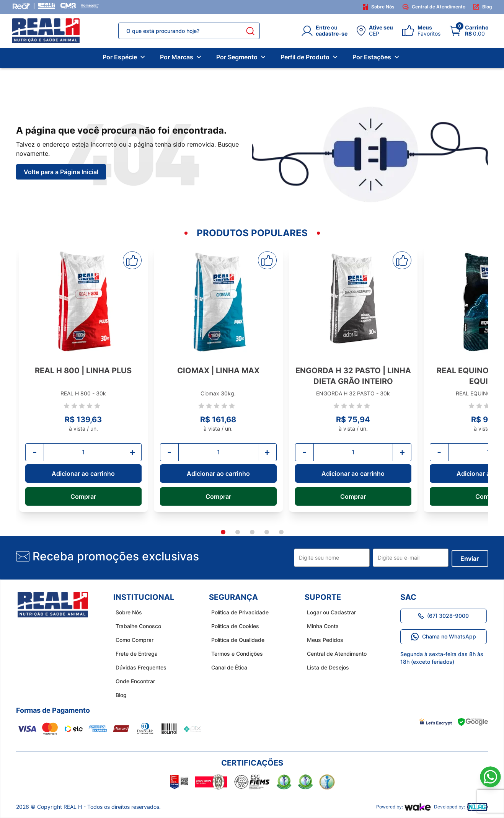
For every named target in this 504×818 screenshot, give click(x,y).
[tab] (223, 532)
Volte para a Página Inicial (61, 172)
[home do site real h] (53, 605)
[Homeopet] (90, 6)
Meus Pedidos (323, 640)
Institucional (144, 597)
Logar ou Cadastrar (329, 612)
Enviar (470, 558)
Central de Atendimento (434, 7)
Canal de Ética (227, 667)
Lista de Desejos (326, 667)
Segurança (233, 597)
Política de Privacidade (238, 612)
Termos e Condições (235, 654)
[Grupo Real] (21, 6)
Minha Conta (321, 626)
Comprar (83, 496)
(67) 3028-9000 (443, 616)
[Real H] (47, 6)
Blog (483, 7)
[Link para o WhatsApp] (490, 777)
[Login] (325, 31)
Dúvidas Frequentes (139, 667)
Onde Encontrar (133, 681)
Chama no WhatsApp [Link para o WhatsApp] (444, 637)
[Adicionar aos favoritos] (132, 260)
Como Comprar (132, 640)
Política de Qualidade (236, 640)
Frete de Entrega (134, 654)
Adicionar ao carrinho (83, 473)
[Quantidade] (84, 452)
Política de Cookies (233, 626)
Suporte (323, 597)
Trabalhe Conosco (136, 626)
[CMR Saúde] (68, 6)
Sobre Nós (379, 7)
